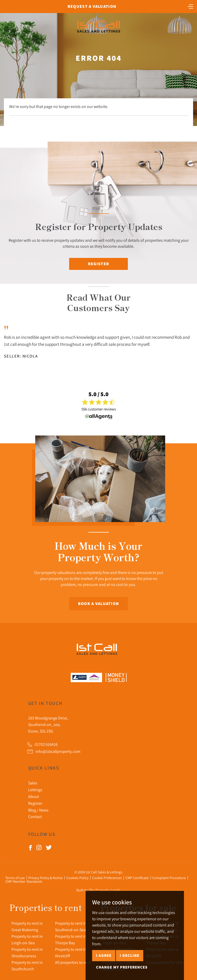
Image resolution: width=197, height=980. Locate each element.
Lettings (35, 790)
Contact (35, 816)
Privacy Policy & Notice (46, 878)
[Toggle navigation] (190, 6)
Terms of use (15, 878)
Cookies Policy (77, 878)
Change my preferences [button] (122, 967)
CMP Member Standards (24, 881)
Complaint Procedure (169, 878)
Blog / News (38, 810)
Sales (33, 783)
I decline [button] (130, 955)
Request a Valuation (92, 6)
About (34, 796)
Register (98, 264)
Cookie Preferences (107, 878)
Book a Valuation (98, 604)
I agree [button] (104, 955)
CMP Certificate (137, 878)
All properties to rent (73, 962)
